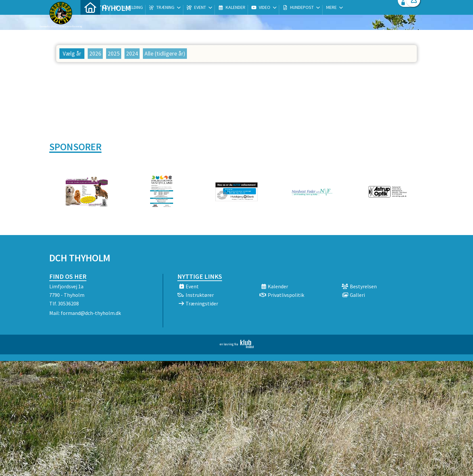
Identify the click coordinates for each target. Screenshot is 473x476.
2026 (95, 54)
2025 (114, 54)
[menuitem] (90, 22)
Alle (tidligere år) (165, 54)
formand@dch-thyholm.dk (91, 313)
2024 (132, 54)
